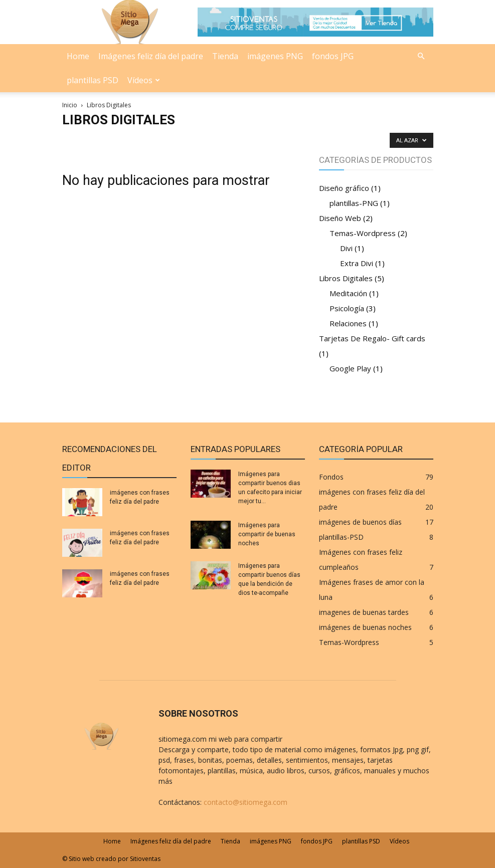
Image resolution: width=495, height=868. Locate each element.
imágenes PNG (275, 56)
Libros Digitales (346, 278)
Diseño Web (340, 218)
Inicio (70, 105)
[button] (421, 56)
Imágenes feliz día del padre (151, 56)
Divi (346, 248)
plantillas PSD (93, 80)
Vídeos (144, 80)
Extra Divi (357, 263)
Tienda (225, 56)
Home (78, 56)
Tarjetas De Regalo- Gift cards (372, 338)
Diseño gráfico (344, 188)
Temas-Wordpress (363, 233)
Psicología (347, 308)
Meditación (348, 293)
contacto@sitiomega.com (245, 802)
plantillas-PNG (354, 203)
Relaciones (348, 323)
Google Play (350, 368)
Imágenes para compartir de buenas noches (267, 534)
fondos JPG (333, 56)
